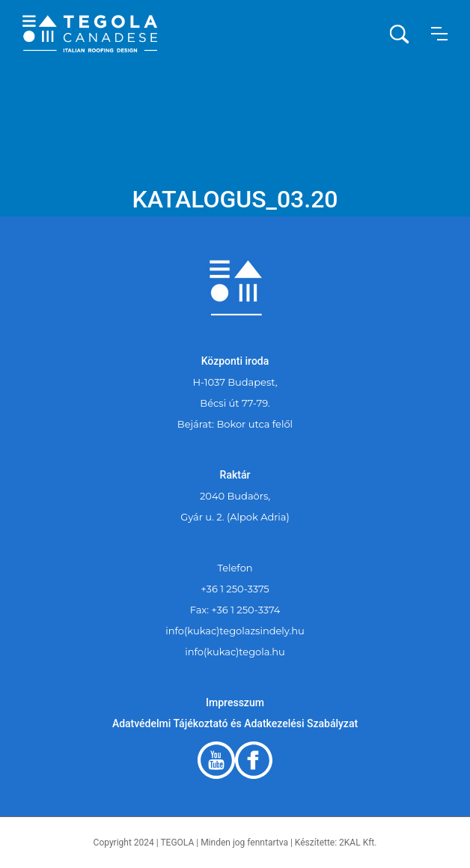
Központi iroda (235, 361)
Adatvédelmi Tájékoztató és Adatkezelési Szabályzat (235, 723)
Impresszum (235, 702)
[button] (439, 34)
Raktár (235, 475)
